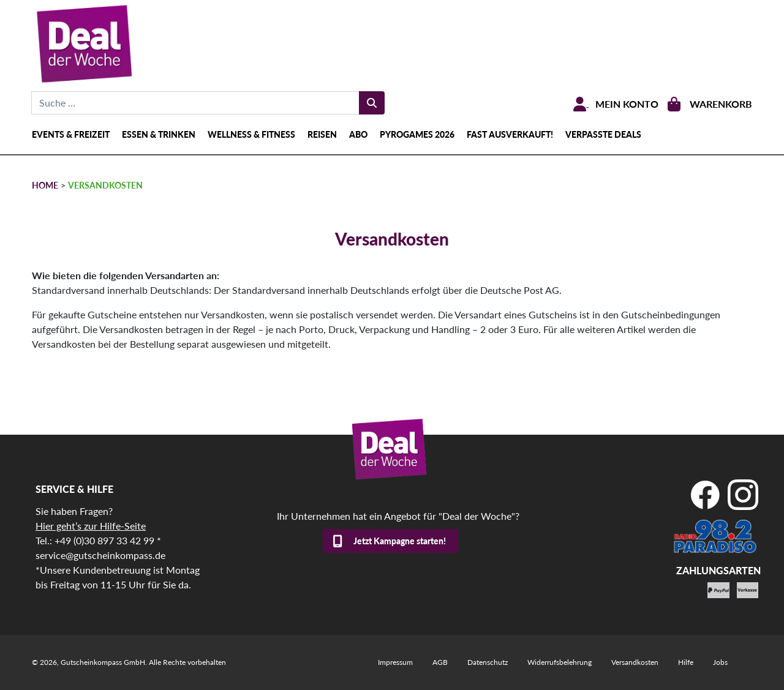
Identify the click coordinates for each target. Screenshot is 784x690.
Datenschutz (488, 662)
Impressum (395, 662)
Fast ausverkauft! (510, 134)
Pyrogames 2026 (417, 134)
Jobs (720, 662)
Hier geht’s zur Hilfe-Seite (91, 526)
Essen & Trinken (159, 134)
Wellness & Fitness (251, 134)
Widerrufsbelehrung (560, 662)
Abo (358, 134)
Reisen (322, 134)
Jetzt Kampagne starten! (400, 541)
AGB (440, 662)
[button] (27, 663)
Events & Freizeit (71, 134)
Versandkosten (635, 662)
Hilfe (686, 662)
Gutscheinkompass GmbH (103, 662)
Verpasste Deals (603, 134)
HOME (45, 185)
